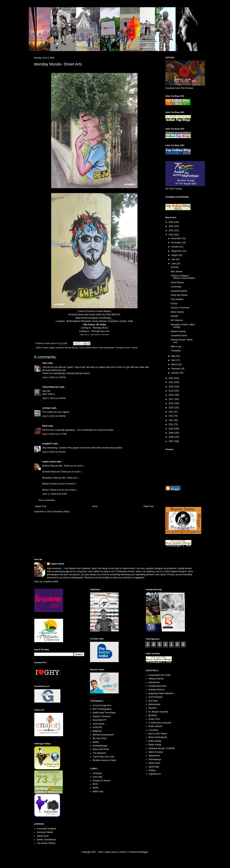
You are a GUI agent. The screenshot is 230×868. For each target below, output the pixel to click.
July (173, 259)
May (174, 356)
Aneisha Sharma (156, 690)
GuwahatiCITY (100, 720)
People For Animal (101, 781)
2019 (171, 391)
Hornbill (174, 316)
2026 (171, 222)
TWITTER (105, 335)
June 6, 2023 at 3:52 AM (54, 452)
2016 (171, 403)
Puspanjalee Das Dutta (159, 675)
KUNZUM (97, 727)
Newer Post (41, 506)
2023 (171, 235)
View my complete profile (46, 582)
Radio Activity (155, 745)
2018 (171, 395)
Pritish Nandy (155, 741)
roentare (47, 408)
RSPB (96, 788)
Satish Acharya (156, 752)
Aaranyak (97, 773)
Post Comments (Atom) (58, 512)
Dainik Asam (43, 836)
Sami (45, 363)
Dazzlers (153, 708)
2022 (171, 378)
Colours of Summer (180, 308)
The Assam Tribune (46, 843)
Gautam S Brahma (101, 716)
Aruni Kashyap (155, 697)
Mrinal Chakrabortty (158, 737)
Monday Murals (71, 348)
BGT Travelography (102, 709)
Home (95, 506)
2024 (171, 231)
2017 (171, 399)
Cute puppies (177, 299)
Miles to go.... (177, 347)
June (174, 264)
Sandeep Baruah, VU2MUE (162, 748)
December (177, 238)
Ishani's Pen (154, 719)
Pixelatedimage (100, 746)
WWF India (98, 792)
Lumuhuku (153, 730)
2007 (171, 441)
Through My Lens (100, 331)
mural (81, 348)
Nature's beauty (178, 331)
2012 (171, 420)
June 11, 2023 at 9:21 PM (54, 494)
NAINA (96, 742)
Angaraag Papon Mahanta (161, 693)
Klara (45, 426)
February (176, 369)
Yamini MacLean (51, 387)
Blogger (144, 852)
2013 (171, 416)
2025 (171, 226)
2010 (171, 429)
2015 (171, 408)
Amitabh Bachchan (157, 686)
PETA (95, 784)
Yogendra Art (155, 774)
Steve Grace (154, 763)
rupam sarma (49, 462)
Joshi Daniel (98, 724)
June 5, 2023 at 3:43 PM (54, 398)
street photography (107, 348)
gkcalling (153, 715)
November (177, 243)
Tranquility (176, 351)
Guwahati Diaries (179, 291)
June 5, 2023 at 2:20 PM (54, 377)
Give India (97, 777)
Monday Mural (100, 328)
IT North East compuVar (160, 723)
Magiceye (97, 731)
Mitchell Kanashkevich (103, 735)
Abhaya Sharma (156, 679)
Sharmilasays (155, 759)
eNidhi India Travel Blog (104, 713)
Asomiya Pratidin (45, 832)
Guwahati (59, 348)
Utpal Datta (154, 767)
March (175, 364)
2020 (171, 387)
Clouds (174, 304)
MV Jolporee (177, 320)
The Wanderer (99, 753)
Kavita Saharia (155, 726)
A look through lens (102, 705)
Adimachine (154, 682)
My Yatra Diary (100, 738)
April (174, 360)
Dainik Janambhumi (46, 840)
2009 (171, 433)
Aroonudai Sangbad (46, 829)
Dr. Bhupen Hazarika (158, 712)
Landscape (176, 287)
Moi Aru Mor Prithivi (158, 734)
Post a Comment (47, 500)
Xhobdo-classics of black (104, 760)
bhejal (52, 348)
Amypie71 (47, 444)
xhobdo (134, 348)
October (175, 247)
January (175, 373)
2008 (171, 437)
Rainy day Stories (179, 295)
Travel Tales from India (103, 757)
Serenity (175, 267)
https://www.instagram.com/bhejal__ (94, 318)
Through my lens (123, 348)
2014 (171, 412)
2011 (171, 424)
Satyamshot (154, 756)
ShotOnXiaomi (91, 348)
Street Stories (177, 283)
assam (45, 348)
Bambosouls (154, 704)
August (175, 255)
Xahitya (152, 770)
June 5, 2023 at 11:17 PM (54, 434)
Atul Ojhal (153, 701)
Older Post (149, 506)
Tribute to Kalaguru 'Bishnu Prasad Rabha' (183, 277)
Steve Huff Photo (101, 749)
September (177, 251)
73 (42, 779)
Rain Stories (177, 272)
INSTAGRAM (96, 335)
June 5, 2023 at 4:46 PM (54, 416)
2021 (171, 382)
